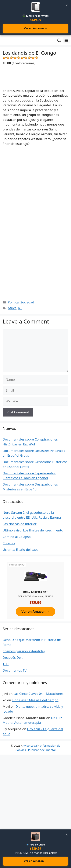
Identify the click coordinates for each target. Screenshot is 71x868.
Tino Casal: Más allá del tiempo (35, 700)
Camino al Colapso (17, 537)
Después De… (13, 657)
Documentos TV (15, 670)
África (12, 308)
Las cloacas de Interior (20, 524)
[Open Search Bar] (59, 40)
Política (13, 302)
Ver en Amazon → (35, 28)
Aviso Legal (30, 745)
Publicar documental (42, 750)
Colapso (9, 543)
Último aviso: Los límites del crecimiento (33, 530)
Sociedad (27, 302)
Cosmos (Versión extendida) (24, 651)
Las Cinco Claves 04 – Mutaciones (38, 694)
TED (6, 664)
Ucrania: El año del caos (20, 550)
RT (20, 308)
